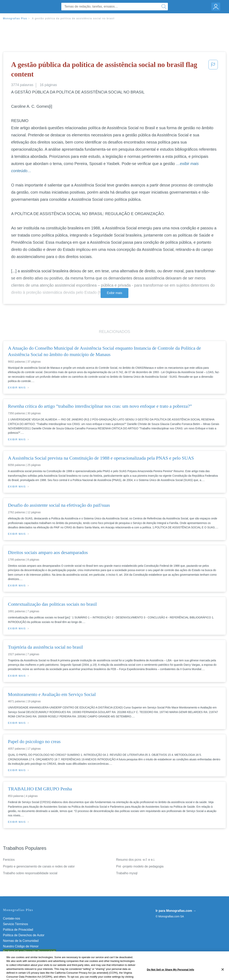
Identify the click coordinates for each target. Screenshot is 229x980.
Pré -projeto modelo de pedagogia (140, 866)
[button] (213, 70)
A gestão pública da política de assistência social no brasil (73, 18)
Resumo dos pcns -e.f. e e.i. (136, 860)
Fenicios (9, 860)
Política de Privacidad (18, 930)
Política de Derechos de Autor (24, 935)
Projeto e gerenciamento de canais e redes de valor (39, 866)
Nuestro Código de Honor (21, 946)
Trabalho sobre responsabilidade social (30, 873)
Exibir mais (114, 293)
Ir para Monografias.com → (176, 911)
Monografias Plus (15, 18)
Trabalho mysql (127, 873)
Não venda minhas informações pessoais (32, 952)
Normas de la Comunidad (21, 941)
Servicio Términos (15, 924)
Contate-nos (12, 918)
